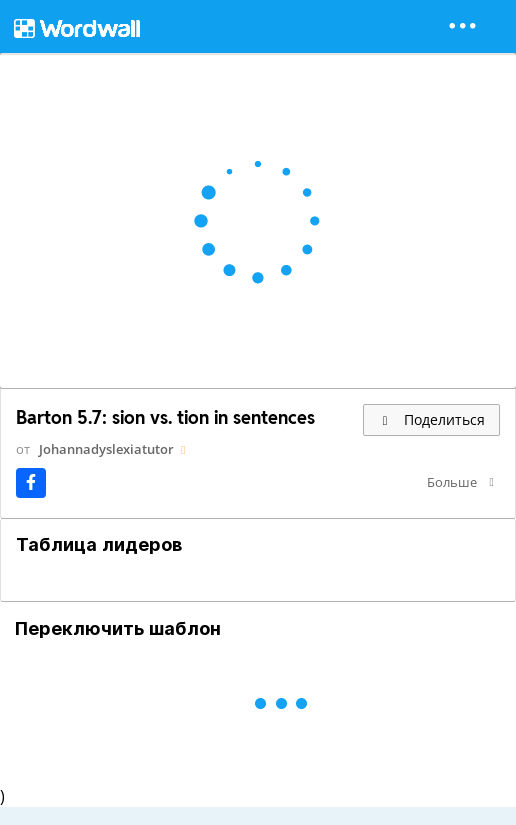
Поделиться (431, 419)
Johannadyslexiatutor (106, 449)
